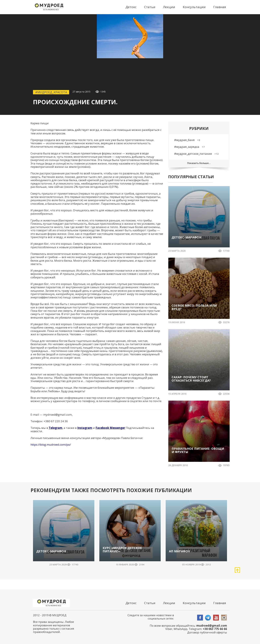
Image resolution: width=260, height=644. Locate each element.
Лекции (169, 7)
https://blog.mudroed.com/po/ (51, 445)
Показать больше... (199, 163)
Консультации (194, 7)
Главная (220, 7)
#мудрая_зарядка (189, 147)
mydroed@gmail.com (58, 415)
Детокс (131, 7)
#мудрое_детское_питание (196, 154)
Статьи (150, 7)
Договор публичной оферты (207, 632)
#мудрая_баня (187, 140)
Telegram (56, 428)
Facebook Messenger (110, 428)
